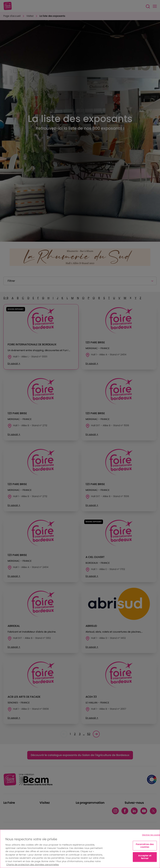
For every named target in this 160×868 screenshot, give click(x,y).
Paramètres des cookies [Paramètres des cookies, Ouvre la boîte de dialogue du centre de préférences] (145, 846)
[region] (80, 849)
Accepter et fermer (145, 857)
